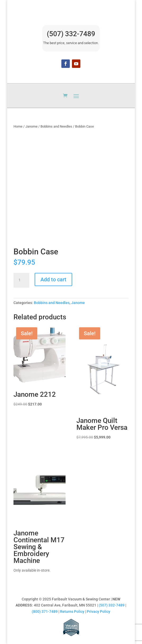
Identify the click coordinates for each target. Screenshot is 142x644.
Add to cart (53, 279)
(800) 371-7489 (45, 612)
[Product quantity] (21, 280)
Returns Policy (72, 612)
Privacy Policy (99, 612)
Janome (31, 126)
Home (18, 126)
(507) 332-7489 (71, 34)
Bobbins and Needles (56, 126)
